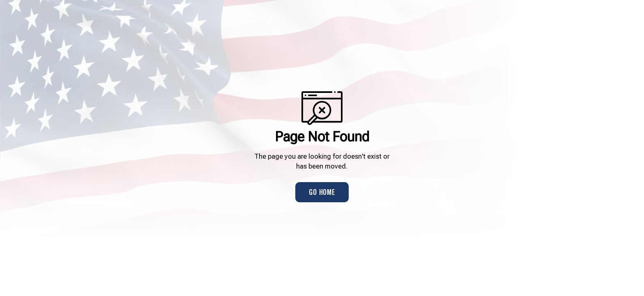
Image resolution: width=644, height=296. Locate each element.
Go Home (322, 192)
